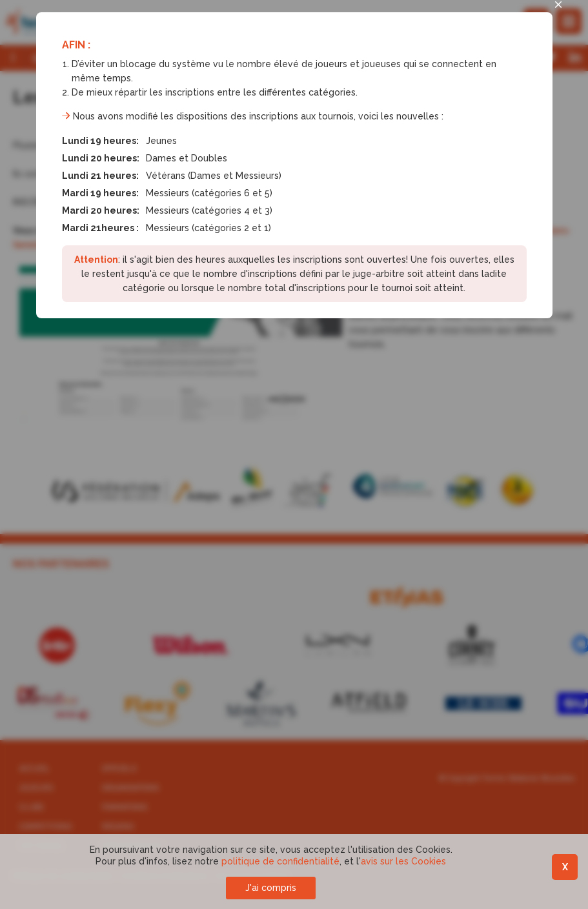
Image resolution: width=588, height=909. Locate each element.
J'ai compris (271, 888)
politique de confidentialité (280, 861)
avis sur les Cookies (403, 861)
